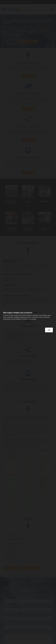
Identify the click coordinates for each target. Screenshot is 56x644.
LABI (49, 330)
